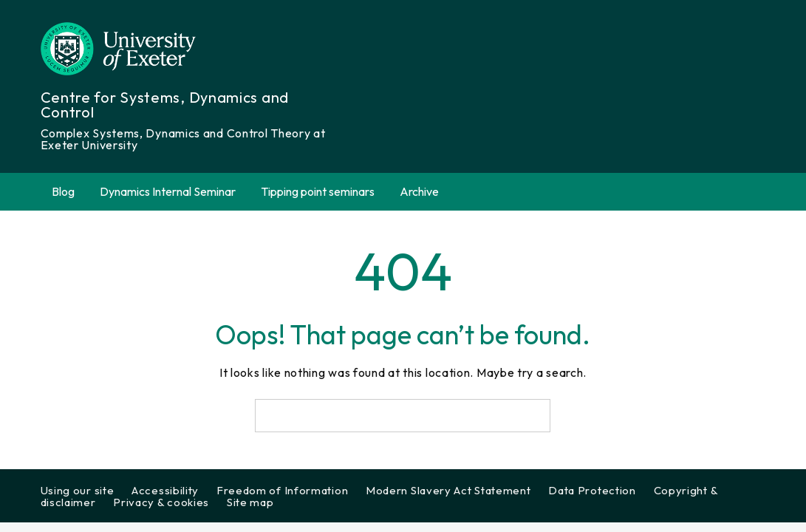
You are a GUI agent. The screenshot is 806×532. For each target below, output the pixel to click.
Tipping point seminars (318, 191)
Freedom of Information (282, 490)
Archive (428, 192)
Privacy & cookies (161, 502)
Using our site (78, 490)
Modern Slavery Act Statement (448, 490)
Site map (250, 502)
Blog (63, 191)
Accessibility (165, 490)
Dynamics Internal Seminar (168, 191)
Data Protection (592, 490)
